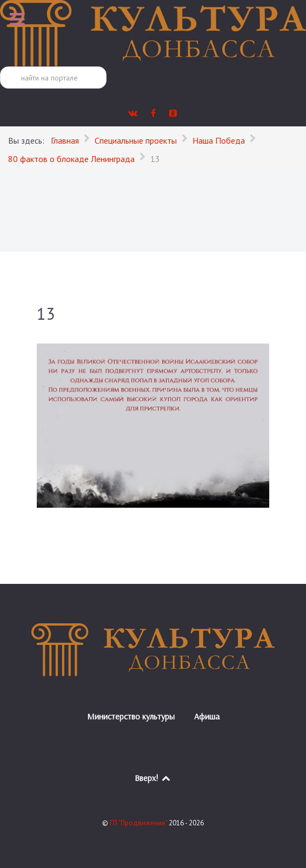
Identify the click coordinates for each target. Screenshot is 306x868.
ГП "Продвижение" (139, 823)
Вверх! (153, 778)
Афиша (207, 716)
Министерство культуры (131, 716)
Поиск (0, 67)
